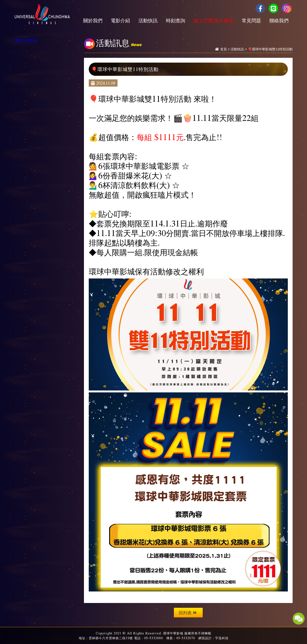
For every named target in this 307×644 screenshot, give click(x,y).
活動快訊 (148, 20)
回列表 (188, 612)
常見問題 (251, 20)
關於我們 (93, 20)
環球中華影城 (26, 40)
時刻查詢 (176, 20)
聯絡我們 (279, 20)
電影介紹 (120, 20)
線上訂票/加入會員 (213, 20)
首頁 (224, 49)
